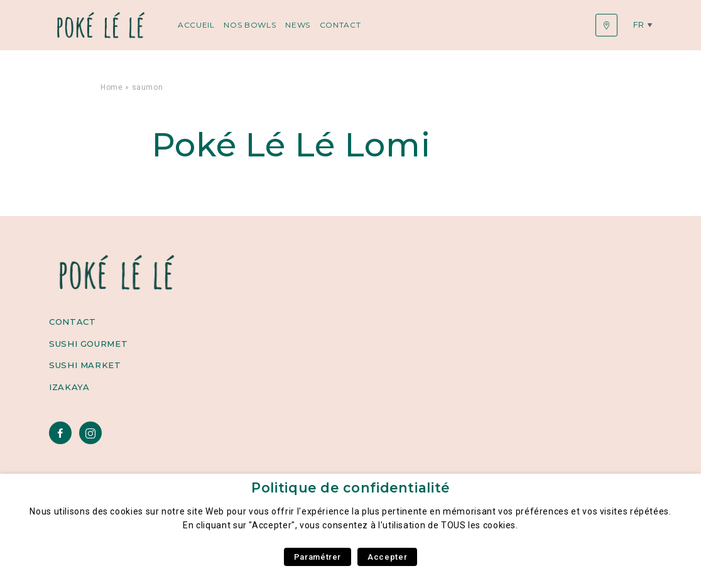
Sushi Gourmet (88, 344)
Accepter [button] (387, 557)
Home (112, 87)
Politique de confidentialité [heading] (350, 488)
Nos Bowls (250, 25)
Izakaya (69, 387)
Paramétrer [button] (318, 557)
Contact (340, 25)
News (298, 25)
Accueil (196, 25)
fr (639, 24)
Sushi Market (85, 365)
